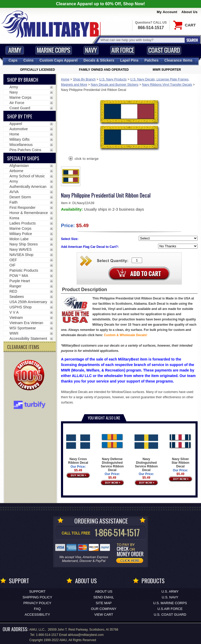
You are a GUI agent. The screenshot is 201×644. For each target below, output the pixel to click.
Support (37, 591)
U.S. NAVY (170, 597)
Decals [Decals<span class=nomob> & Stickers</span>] (99, 60)
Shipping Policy (37, 597)
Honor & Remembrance (29, 213)
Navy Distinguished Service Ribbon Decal (146, 451)
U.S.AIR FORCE (170, 609)
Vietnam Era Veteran (26, 323)
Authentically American (28, 187)
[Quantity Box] (137, 260)
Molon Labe (19, 239)
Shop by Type (20, 116)
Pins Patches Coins (25, 150)
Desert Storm (20, 197)
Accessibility (37, 615)
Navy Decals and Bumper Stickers (115, 85)
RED (13, 291)
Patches (152, 60)
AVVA (14, 192)
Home (65, 79)
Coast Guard (164, 50)
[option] (71, 176)
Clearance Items (178, 60)
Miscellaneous (21, 145)
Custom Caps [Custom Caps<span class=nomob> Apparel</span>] (59, 60)
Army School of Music (27, 176)
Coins (28, 60)
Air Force (122, 50)
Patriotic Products (24, 270)
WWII (14, 333)
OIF (12, 265)
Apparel (16, 124)
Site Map (104, 603)
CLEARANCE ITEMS (23, 347)
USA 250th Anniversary (28, 302)
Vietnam (16, 318)
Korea (14, 218)
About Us (189, 12)
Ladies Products (23, 223)
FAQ (37, 609)
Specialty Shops (23, 158)
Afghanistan (19, 166)
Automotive (19, 129)
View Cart (104, 615)
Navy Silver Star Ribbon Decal (180, 449)
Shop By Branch (84, 79)
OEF (13, 260)
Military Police (21, 234)
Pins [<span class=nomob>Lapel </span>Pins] (129, 60)
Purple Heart (20, 281)
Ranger (15, 286)
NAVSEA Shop (21, 255)
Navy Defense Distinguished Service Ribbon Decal (112, 451)
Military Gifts (19, 139)
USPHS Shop (21, 307)
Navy (91, 50)
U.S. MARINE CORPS (170, 603)
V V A (14, 312)
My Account (167, 12)
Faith (13, 202)
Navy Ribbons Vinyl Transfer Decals (167, 85)
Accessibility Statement (28, 339)
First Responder (23, 208)
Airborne (16, 171)
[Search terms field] (142, 40)
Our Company (104, 609)
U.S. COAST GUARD (170, 615)
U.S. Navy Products (113, 79)
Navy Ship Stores (24, 244)
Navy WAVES (21, 249)
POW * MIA (19, 276)
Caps (13, 60)
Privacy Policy (37, 603)
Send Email (104, 597)
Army (15, 50)
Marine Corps (54, 50)
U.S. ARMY (170, 591)
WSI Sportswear (23, 328)
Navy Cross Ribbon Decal (78, 447)
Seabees (17, 297)
